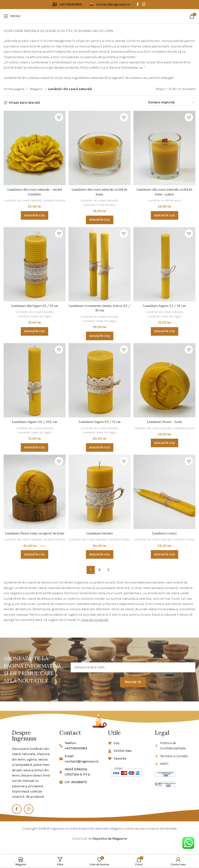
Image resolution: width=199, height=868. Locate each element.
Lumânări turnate (34, 203)
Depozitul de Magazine (110, 847)
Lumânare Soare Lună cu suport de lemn (34, 535)
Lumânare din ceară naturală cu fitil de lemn (99, 190)
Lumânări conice (165, 533)
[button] (34, 218)
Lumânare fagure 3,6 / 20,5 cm (34, 421)
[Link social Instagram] (144, 4)
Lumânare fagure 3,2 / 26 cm (165, 305)
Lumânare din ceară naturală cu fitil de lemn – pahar (165, 190)
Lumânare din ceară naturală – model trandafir (34, 190)
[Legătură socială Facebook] (138, 4)
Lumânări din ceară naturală (34, 199)
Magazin (36, 89)
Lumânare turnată (99, 533)
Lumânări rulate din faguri (34, 315)
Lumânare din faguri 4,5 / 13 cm (34, 305)
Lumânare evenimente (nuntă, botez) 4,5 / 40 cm (99, 307)
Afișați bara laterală (24, 103)
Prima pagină (14, 89)
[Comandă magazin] (172, 103)
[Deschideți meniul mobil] (12, 16)
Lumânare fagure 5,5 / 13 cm (99, 421)
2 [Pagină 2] (99, 579)
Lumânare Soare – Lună (165, 421)
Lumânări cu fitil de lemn (99, 203)
